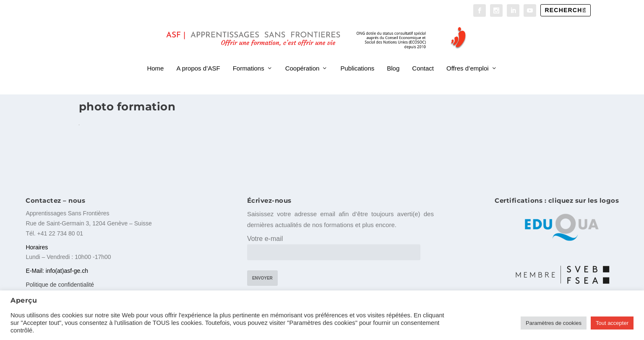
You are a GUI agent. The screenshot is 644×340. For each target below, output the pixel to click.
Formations (249, 58)
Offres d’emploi (468, 58)
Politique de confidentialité (60, 285)
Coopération (302, 58)
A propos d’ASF (198, 58)
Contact (423, 58)
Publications (357, 58)
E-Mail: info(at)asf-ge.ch (57, 272)
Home (155, 58)
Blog (393, 58)
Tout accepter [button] (612, 323)
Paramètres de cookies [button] (554, 323)
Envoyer (262, 279)
